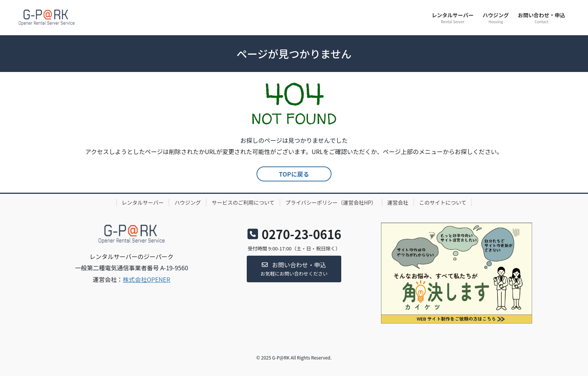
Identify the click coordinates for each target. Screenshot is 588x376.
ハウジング (187, 202)
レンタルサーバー (143, 202)
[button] (294, 269)
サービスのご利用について (243, 202)
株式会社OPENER (146, 279)
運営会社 (398, 202)
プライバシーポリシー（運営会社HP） (331, 202)
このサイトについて (443, 202)
